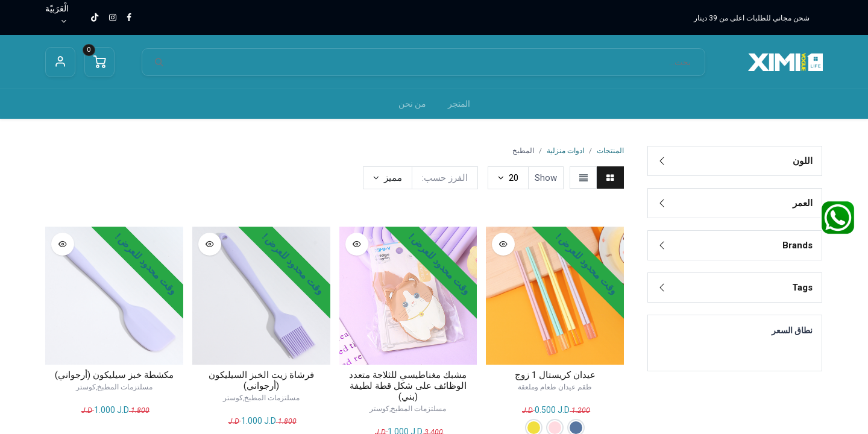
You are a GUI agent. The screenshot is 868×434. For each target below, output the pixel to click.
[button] (388, 178)
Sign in (60, 62)
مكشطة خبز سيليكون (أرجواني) (114, 375)
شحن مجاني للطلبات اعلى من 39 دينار (752, 18)
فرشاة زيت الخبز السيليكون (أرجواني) (261, 380)
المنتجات (610, 151)
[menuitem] (459, 104)
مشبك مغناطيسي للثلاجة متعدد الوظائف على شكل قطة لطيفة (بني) (408, 386)
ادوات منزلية (565, 151)
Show (546, 178)
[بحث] (159, 62)
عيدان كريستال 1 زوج (555, 375)
